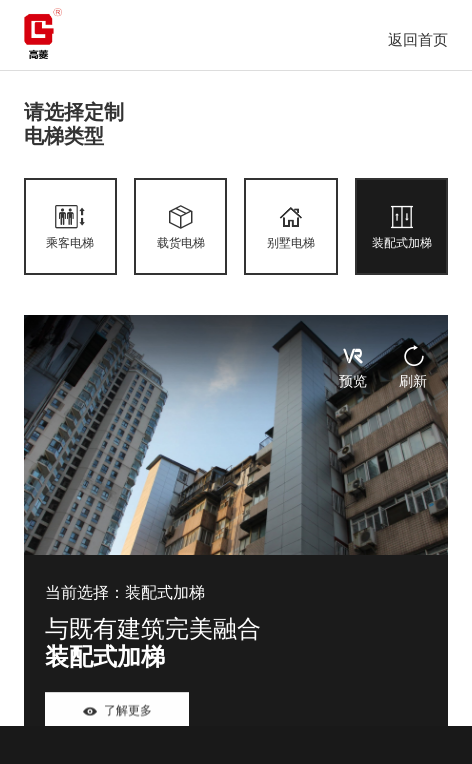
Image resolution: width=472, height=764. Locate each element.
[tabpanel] (236, 536)
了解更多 (117, 713)
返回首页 (418, 39)
